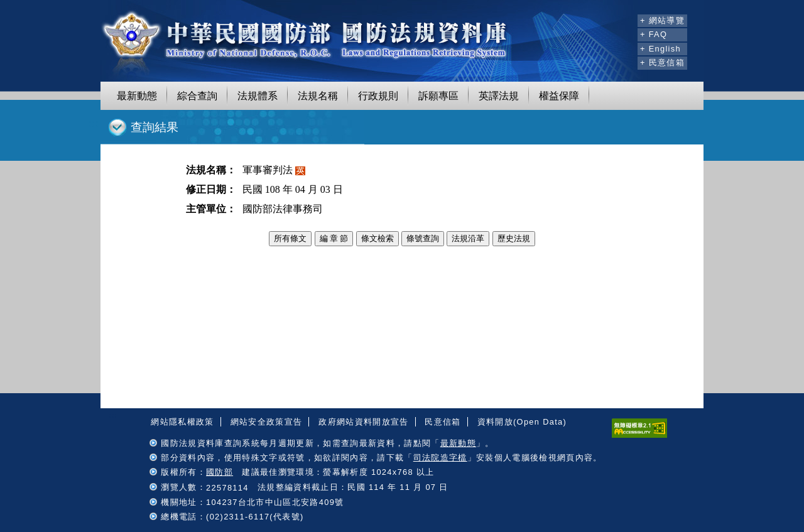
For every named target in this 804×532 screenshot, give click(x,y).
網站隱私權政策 (182, 422)
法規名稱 (318, 96)
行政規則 (378, 96)
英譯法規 (499, 96)
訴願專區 (438, 96)
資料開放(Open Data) (522, 422)
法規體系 (258, 96)
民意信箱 (443, 422)
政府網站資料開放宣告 (363, 422)
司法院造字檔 (440, 458)
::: (626, 19)
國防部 (220, 472)
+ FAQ (654, 34)
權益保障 (559, 96)
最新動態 (137, 96)
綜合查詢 (197, 96)
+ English (660, 49)
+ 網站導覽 (662, 20)
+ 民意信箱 (662, 62)
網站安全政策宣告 (267, 422)
